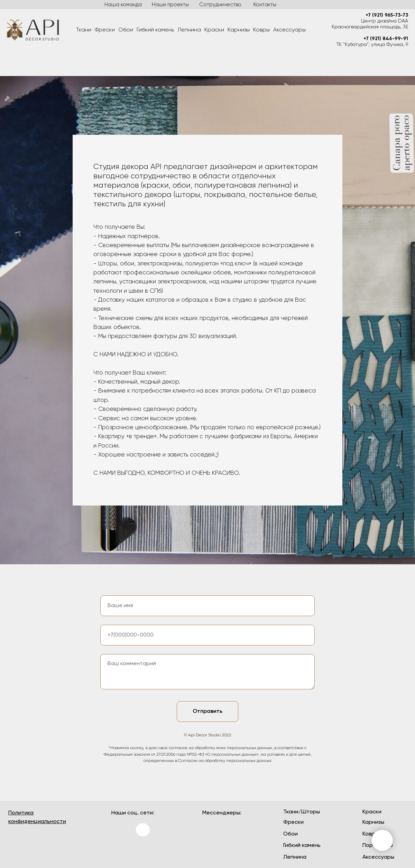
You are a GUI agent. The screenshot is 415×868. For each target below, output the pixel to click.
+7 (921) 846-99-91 (386, 39)
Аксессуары (289, 30)
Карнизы (239, 30)
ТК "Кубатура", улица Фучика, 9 (372, 45)
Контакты (265, 5)
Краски (214, 30)
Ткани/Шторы (302, 812)
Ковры (261, 30)
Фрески (105, 30)
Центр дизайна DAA (385, 21)
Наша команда (123, 5)
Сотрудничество (220, 5)
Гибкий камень (155, 30)
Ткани (84, 30)
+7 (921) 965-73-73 (387, 15)
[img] (120, 851)
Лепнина (189, 30)
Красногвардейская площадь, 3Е (370, 27)
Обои (126, 30)
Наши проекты (170, 5)
